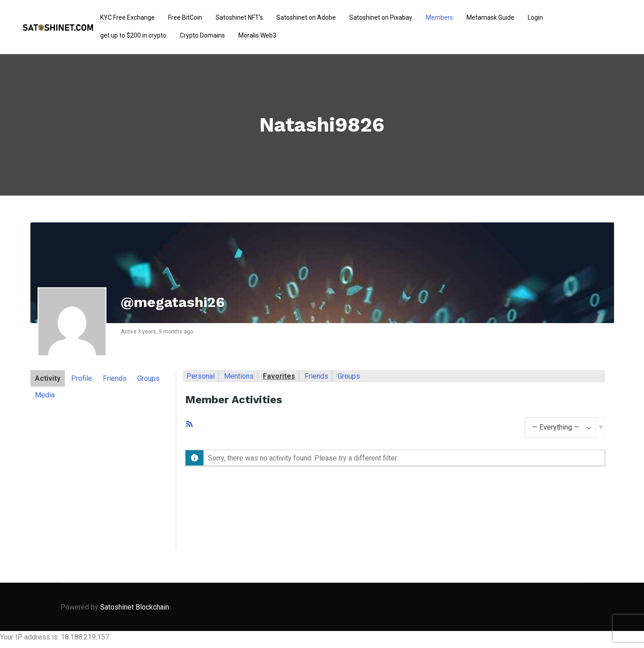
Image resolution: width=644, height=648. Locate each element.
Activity (48, 378)
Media (45, 395)
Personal (201, 376)
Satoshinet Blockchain (135, 607)
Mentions (239, 376)
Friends (115, 378)
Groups (148, 378)
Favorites (279, 376)
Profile (82, 378)
